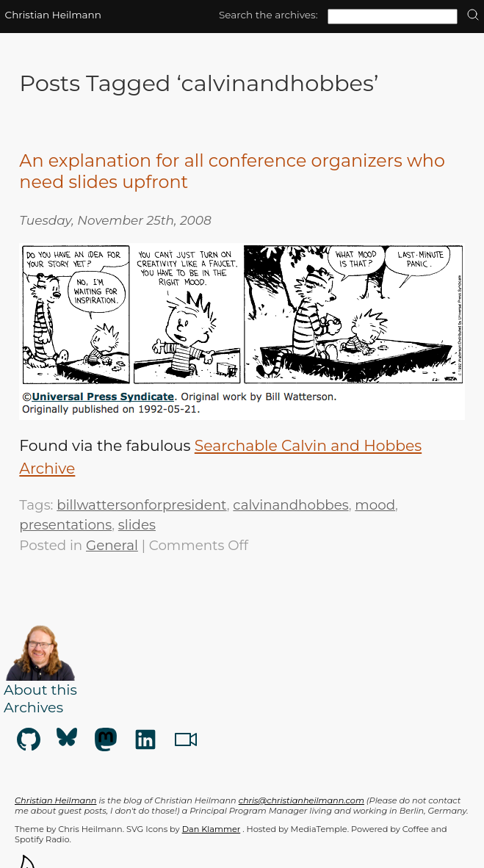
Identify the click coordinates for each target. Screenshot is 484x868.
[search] (473, 16)
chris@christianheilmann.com (301, 800)
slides (137, 525)
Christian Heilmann (53, 15)
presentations (65, 525)
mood (375, 505)
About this (40, 690)
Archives (33, 707)
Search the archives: (268, 15)
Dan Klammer (212, 829)
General (112, 545)
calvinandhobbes (290, 505)
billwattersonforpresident (141, 505)
